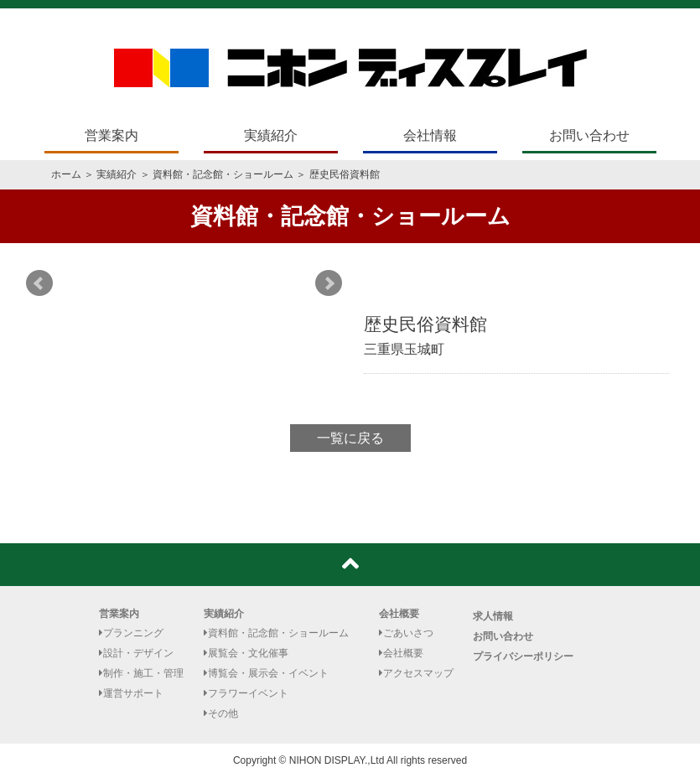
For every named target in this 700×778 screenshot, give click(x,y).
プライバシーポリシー (523, 656)
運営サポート (131, 693)
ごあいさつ (406, 633)
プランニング (131, 633)
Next (329, 283)
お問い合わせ (589, 135)
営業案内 (111, 135)
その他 (221, 713)
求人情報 (493, 616)
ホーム (66, 174)
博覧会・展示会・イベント (266, 673)
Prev (39, 283)
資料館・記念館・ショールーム (223, 174)
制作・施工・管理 (141, 673)
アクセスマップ (416, 673)
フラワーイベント (246, 693)
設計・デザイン (136, 653)
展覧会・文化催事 (246, 653)
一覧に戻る (350, 438)
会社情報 (430, 135)
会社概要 (399, 614)
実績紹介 (271, 135)
